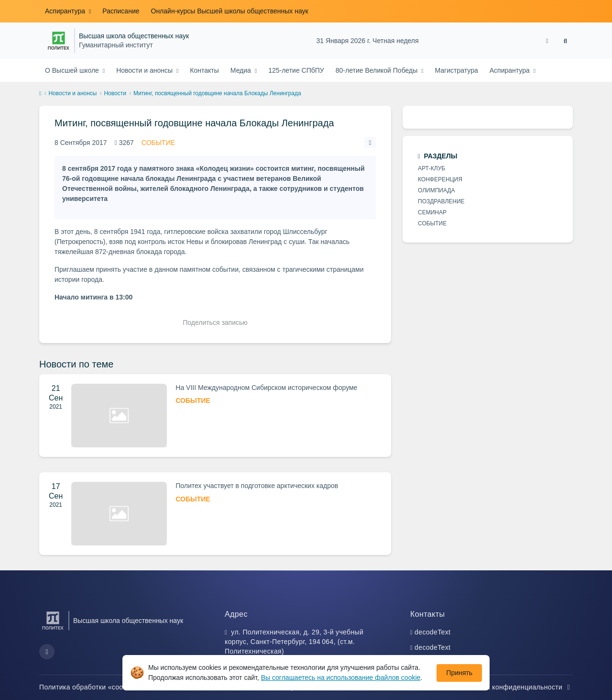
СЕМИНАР (432, 212)
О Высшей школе (73, 70)
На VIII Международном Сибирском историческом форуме (266, 388)
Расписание (121, 11)
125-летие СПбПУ (296, 70)
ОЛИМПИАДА (436, 190)
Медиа (242, 70)
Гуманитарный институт (116, 45)
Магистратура (457, 70)
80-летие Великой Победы (377, 70)
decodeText (432, 632)
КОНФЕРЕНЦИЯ (440, 179)
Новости (115, 93)
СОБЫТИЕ (158, 143)
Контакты (204, 70)
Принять (459, 673)
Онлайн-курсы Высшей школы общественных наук (230, 11)
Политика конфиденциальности (516, 687)
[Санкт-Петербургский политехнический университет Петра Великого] (59, 41)
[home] (40, 94)
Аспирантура (66, 11)
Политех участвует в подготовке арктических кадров (257, 486)
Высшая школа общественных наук (134, 36)
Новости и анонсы (145, 70)
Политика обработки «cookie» (93, 687)
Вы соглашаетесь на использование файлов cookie (341, 678)
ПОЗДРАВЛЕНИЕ (441, 201)
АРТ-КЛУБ (432, 168)
